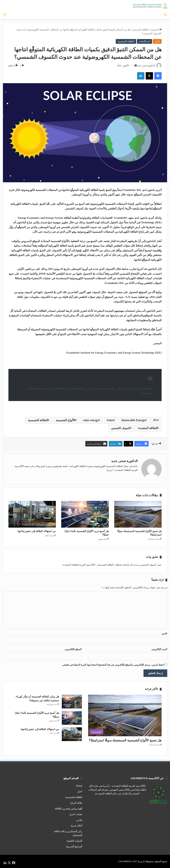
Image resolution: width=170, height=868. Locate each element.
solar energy (91, 420)
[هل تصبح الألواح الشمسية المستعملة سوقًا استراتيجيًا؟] (138, 514)
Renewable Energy (133, 420)
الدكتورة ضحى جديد (146, 66)
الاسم (164, 634)
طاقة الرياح (76, 803)
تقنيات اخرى (76, 814)
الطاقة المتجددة (148, 428)
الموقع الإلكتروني (73, 649)
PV (155, 420)
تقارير (79, 820)
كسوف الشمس (121, 428)
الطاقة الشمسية (140, 30)
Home (79, 786)
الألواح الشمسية (65, 420)
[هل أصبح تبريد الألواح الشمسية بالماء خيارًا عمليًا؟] (85, 514)
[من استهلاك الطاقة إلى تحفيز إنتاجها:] (32, 514)
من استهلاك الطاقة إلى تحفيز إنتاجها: (36, 531)
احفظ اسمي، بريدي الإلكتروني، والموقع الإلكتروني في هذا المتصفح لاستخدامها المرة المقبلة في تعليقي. (113, 665)
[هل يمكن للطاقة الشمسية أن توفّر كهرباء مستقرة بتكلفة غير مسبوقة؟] (72, 702)
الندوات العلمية (74, 841)
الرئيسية (156, 30)
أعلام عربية (76, 826)
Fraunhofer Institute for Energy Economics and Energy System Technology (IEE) (114, 353)
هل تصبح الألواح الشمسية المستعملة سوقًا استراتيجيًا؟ (125, 740)
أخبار (157, 41)
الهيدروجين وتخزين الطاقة (68, 809)
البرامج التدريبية (74, 846)
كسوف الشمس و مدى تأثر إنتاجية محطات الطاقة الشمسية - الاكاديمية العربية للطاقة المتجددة (109, 565)
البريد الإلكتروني (159, 649)
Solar (110, 420)
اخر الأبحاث (144, 41)
